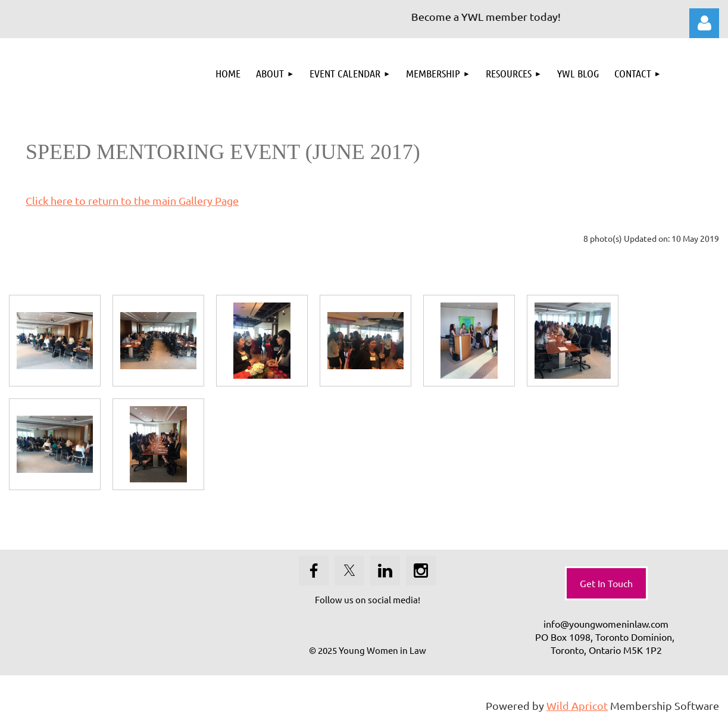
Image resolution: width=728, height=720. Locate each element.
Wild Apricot (577, 705)
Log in (704, 23)
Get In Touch (606, 583)
